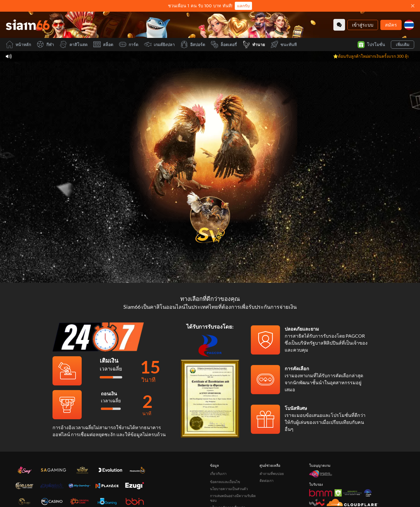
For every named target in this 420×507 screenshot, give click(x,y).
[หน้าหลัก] (28, 25)
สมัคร (391, 25)
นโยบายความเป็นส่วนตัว (229, 489)
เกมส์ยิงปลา (159, 44)
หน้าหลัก (18, 44)
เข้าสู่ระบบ (363, 25)
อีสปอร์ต (193, 44)
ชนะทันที (284, 44)
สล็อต (103, 44)
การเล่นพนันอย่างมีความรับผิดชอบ (233, 498)
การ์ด (129, 44)
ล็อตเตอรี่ (224, 44)
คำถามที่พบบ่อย (272, 474)
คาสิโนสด (74, 44)
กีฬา (45, 44)
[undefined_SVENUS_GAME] (210, 215)
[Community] (339, 25)
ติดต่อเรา (267, 481)
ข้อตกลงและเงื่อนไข (225, 482)
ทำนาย (254, 44)
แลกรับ (243, 6)
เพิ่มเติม (402, 44)
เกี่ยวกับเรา (218, 474)
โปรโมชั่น (371, 45)
